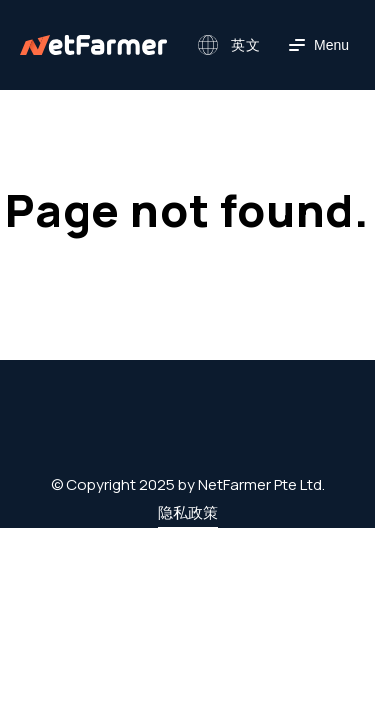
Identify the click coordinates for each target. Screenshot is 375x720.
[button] (226, 45)
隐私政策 (188, 512)
